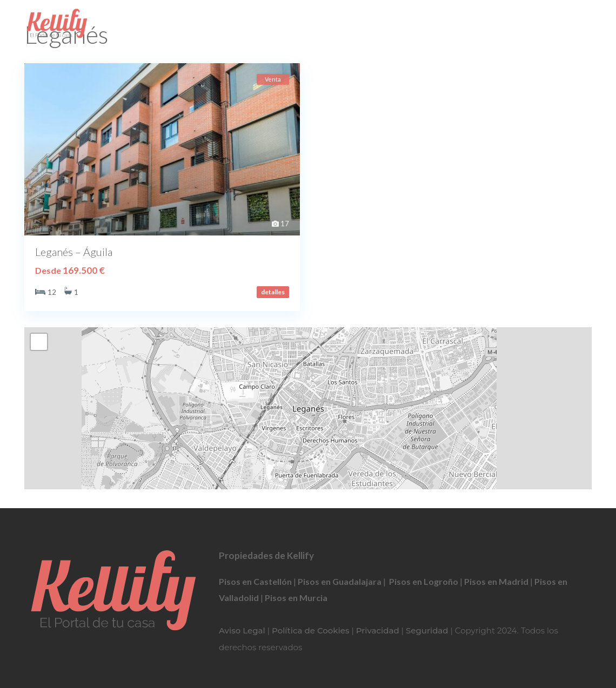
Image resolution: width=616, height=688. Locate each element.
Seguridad (427, 630)
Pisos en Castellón (255, 581)
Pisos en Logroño (424, 581)
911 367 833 (308, 24)
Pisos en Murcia (296, 598)
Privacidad (378, 630)
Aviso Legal (242, 630)
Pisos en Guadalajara (340, 581)
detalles (273, 292)
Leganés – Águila (74, 252)
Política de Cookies (310, 630)
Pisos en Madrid (496, 581)
